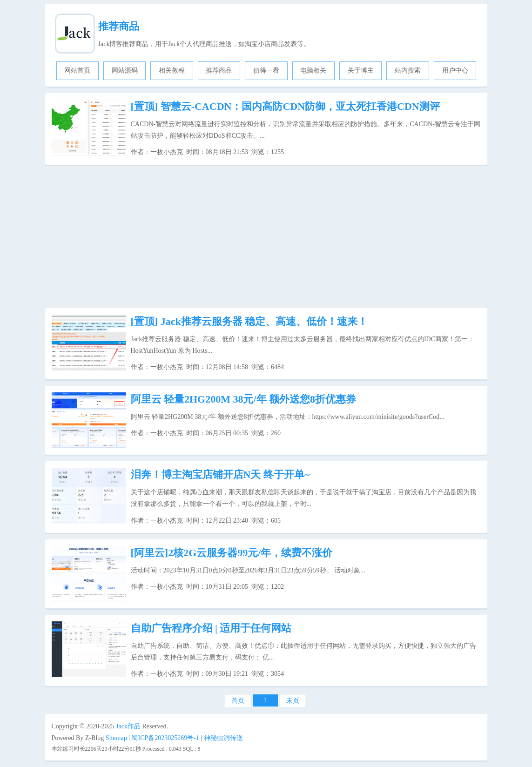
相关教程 (172, 71)
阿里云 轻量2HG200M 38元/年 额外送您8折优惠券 (244, 399)
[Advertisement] (266, 236)
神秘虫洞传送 (223, 738)
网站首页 (77, 71)
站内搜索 (408, 71)
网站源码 (125, 71)
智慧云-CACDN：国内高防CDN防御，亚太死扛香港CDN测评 (285, 106)
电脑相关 (313, 71)
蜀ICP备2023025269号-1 (165, 738)
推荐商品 (119, 26)
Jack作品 (128, 726)
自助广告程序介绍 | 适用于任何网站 (211, 628)
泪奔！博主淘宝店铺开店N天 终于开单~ (220, 474)
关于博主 (361, 71)
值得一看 (266, 71)
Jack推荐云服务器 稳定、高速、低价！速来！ (249, 321)
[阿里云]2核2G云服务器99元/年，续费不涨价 (232, 553)
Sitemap (116, 738)
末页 (293, 701)
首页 (238, 701)
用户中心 (455, 71)
